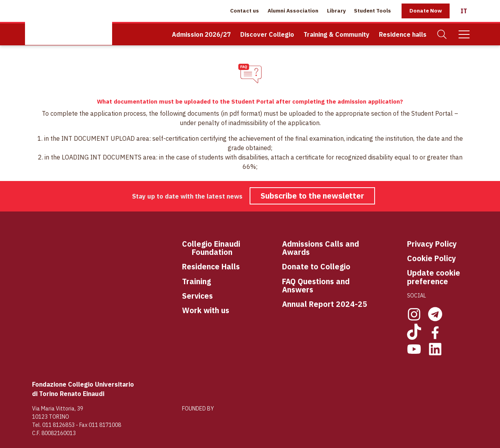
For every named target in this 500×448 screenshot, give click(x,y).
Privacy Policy (432, 244)
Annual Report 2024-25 (325, 304)
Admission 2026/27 (201, 34)
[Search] (442, 35)
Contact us (245, 11)
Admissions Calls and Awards (321, 248)
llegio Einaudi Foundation (216, 248)
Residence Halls (211, 266)
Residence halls (403, 34)
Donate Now (426, 11)
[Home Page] (69, 22)
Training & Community (337, 34)
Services (197, 296)
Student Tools (372, 11)
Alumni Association (293, 11)
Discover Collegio (267, 34)
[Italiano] (464, 11)
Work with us (206, 310)
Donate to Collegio (316, 266)
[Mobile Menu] (464, 34)
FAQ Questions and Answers (316, 286)
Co (187, 244)
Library (336, 11)
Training (196, 281)
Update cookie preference (434, 277)
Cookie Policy (431, 258)
